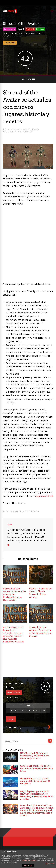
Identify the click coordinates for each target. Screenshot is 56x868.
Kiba (7, 129)
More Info (26, 79)
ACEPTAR (28, 866)
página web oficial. (44, 496)
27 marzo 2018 (27, 34)
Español (21, 29)
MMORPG (30, 29)
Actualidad (11, 132)
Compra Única (10, 29)
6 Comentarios (32, 129)
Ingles (18, 36)
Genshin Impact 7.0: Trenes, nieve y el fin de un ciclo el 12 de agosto (35, 781)
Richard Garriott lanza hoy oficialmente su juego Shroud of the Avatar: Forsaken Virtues (14, 634)
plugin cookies (50, 864)
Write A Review (14, 693)
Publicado (40, 29)
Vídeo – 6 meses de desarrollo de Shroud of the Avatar (40, 593)
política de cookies (29, 860)
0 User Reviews (12, 698)
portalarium (12, 511)
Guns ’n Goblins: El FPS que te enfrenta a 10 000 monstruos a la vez (36, 768)
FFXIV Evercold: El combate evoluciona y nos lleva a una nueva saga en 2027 (35, 756)
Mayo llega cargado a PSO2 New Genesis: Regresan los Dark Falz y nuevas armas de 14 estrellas (37, 795)
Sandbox (29, 132)
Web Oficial (10, 43)
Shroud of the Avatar (29, 511)
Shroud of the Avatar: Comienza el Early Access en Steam (40, 632)
